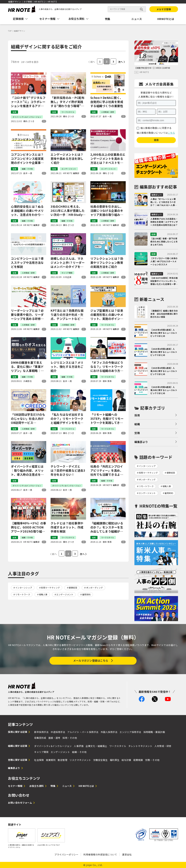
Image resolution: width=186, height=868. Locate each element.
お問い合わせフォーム (20, 803)
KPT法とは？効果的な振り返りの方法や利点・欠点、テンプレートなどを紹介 (67, 315)
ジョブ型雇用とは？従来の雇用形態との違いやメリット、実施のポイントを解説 (107, 315)
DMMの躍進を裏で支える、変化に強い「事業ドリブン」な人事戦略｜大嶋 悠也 (27, 367)
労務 (137, 433)
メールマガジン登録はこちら (91, 660)
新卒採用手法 (41, 732)
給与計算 (126, 760)
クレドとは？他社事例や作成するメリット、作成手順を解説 (67, 527)
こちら (171, 133)
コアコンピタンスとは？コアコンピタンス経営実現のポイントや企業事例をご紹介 (27, 159)
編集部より (141, 442)
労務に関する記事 (18, 760)
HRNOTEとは (166, 19)
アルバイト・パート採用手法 (83, 732)
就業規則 (51, 760)
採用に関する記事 (18, 732)
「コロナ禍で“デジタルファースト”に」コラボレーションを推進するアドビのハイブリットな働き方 (28, 102)
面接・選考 (54, 738)
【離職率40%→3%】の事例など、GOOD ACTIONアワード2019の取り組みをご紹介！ (29, 527)
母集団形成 (40, 738)
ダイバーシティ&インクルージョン (53, 746)
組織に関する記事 (18, 746)
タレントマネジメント (140, 746)
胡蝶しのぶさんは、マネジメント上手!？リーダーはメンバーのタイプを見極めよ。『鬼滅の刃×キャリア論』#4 (68, 263)
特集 (108, 19)
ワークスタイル (118, 746)
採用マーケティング (50, 588)
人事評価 (79, 746)
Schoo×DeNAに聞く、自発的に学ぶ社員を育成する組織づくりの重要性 (107, 102)
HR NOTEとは (86, 786)
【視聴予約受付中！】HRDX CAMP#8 (152, 68)
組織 (137, 424)
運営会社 (127, 854)
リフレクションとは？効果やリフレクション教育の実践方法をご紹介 (107, 263)
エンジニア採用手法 (130, 732)
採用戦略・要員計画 (154, 732)
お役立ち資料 (37, 786)
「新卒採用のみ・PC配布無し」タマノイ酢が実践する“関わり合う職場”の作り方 (67, 102)
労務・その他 (152, 760)
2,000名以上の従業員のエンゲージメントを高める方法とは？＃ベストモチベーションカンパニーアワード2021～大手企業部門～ (108, 159)
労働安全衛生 (100, 760)
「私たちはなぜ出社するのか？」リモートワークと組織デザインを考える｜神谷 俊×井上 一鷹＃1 (67, 419)
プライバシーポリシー (66, 854)
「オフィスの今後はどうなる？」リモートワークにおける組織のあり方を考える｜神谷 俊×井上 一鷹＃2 (108, 367)
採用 (137, 415)
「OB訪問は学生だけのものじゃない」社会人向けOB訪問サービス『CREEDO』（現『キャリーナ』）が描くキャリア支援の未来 (28, 419)
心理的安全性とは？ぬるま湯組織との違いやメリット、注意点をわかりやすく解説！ (27, 211)
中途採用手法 (58, 732)
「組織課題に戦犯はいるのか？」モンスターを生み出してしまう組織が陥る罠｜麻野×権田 (107, 527)
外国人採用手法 (109, 732)
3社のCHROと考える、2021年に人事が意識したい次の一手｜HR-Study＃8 (68, 211)
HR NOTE (144, 72)
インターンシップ (24, 588)
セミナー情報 (15, 786)
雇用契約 (86, 594)
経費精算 (138, 760)
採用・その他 (70, 738)
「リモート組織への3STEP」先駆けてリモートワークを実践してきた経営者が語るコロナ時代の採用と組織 (107, 419)
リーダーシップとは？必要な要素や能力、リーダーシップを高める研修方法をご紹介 (27, 315)
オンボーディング (95, 588)
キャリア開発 (41, 752)
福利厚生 (115, 760)
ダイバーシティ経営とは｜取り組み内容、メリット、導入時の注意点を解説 (27, 470)
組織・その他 (79, 752)
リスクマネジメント (80, 760)
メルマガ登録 (164, 9)
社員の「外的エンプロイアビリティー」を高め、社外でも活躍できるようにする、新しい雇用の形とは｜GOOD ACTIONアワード (107, 470)
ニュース (137, 19)
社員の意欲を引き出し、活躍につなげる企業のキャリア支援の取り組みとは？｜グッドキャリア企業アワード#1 (107, 211)
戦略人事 (43, 594)
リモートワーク (23, 594)
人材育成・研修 (163, 746)
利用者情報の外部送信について (100, 854)
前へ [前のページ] (93, 62)
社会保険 (39, 760)
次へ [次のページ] (121, 62)
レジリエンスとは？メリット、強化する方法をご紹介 (67, 367)
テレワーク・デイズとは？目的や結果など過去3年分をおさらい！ (68, 470)
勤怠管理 (62, 760)
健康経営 (73, 588)
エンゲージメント (65, 594)
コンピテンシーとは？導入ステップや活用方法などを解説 (27, 263)
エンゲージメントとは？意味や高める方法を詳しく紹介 (67, 159)
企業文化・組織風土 (96, 746)
